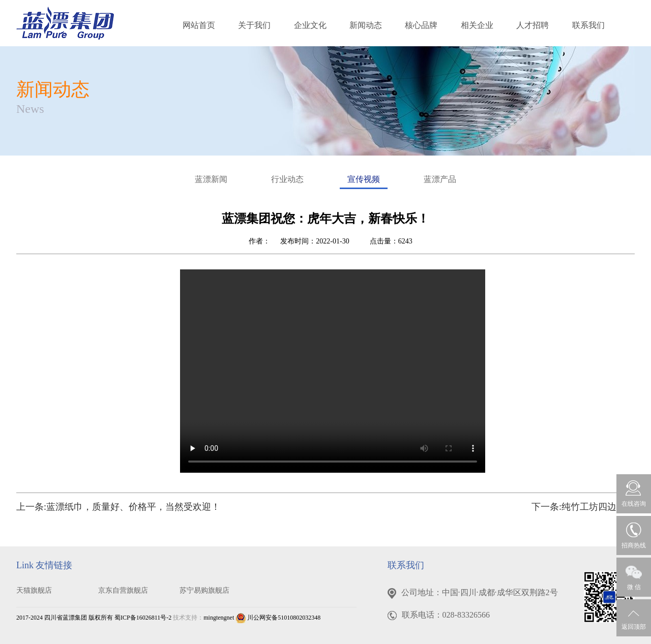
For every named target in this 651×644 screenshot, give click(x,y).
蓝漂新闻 (211, 179)
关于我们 (254, 25)
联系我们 (588, 25)
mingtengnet (219, 618)
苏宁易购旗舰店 (204, 590)
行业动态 (287, 179)
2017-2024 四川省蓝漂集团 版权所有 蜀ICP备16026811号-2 (94, 618)
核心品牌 (421, 25)
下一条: (583, 507)
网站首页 (199, 25)
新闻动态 (366, 25)
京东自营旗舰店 (123, 590)
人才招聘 (532, 25)
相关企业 (477, 25)
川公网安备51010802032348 (278, 618)
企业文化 (310, 25)
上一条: (118, 507)
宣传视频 (364, 182)
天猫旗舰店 (34, 590)
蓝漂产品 (440, 179)
